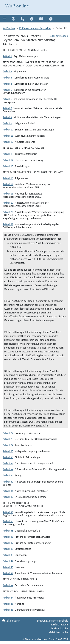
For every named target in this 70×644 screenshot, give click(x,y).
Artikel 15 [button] (8, 166)
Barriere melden (59, 624)
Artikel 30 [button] (8, 481)
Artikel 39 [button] (8, 555)
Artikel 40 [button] (8, 567)
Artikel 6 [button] (7, 99)
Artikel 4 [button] (7, 84)
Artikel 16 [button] (8, 178)
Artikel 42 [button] (8, 561)
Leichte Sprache (59, 628)
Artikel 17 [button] (8, 184)
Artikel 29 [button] (8, 475)
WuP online (17, 6)
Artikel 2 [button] (7, 71)
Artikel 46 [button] (8, 609)
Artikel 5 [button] (7, 90)
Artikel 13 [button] (8, 154)
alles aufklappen (59, 36)
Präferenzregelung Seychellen (35, 28)
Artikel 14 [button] (8, 160)
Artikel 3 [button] (7, 77)
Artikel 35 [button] (8, 530)
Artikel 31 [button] (8, 491)
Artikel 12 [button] (8, 142)
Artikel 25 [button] (8, 451)
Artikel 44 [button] (8, 597)
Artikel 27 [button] (8, 463)
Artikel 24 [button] (8, 445)
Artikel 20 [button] (8, 212)
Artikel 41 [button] (8, 573)
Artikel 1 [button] (7, 56)
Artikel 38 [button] (8, 549)
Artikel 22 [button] (8, 433)
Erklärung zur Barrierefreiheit (52, 620)
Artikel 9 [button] (7, 123)
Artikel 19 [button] (8, 202)
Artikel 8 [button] (7, 117)
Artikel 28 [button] (8, 469)
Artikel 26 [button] (8, 457)
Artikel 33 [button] (8, 512)
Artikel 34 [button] (8, 521)
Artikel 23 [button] (8, 439)
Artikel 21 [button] (8, 224)
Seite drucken (11, 620)
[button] (5, 19)
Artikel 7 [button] (7, 108)
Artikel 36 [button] (8, 537)
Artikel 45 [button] (8, 604)
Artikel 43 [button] (8, 585)
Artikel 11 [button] (8, 135)
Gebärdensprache (59, 632)
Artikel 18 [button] (8, 193)
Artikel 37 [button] (8, 543)
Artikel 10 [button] (8, 129)
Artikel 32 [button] (8, 497)
